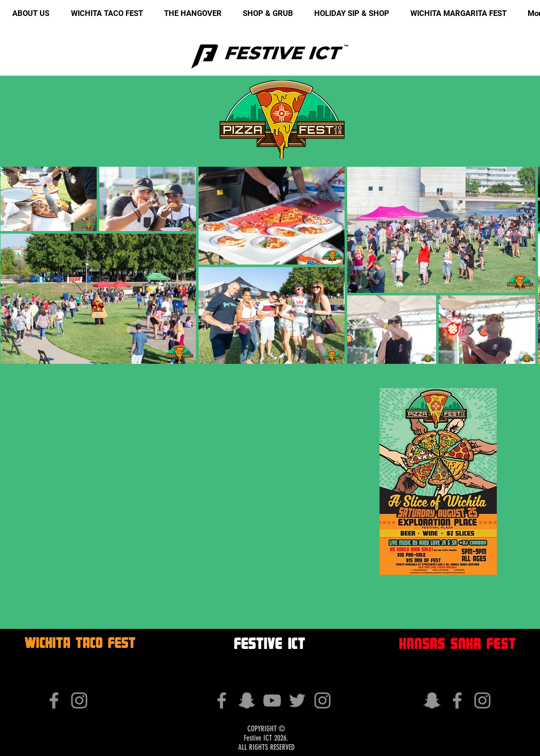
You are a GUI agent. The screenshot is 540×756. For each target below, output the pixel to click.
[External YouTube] (171, 481)
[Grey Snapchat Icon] (247, 700)
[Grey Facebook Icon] (54, 700)
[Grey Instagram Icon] (79, 700)
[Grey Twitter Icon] (297, 700)
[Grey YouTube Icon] (272, 700)
